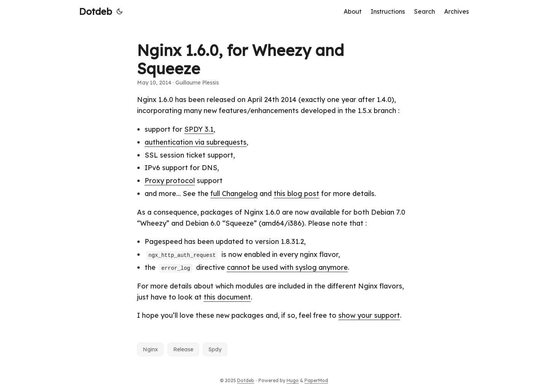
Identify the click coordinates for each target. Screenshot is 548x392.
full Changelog (234, 194)
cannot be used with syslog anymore (287, 267)
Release (183, 349)
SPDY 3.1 (199, 129)
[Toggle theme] (119, 11)
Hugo (293, 380)
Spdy (215, 349)
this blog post (296, 194)
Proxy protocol (170, 181)
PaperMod (316, 380)
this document (227, 297)
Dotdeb (96, 11)
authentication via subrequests (196, 142)
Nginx (150, 349)
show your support (369, 315)
